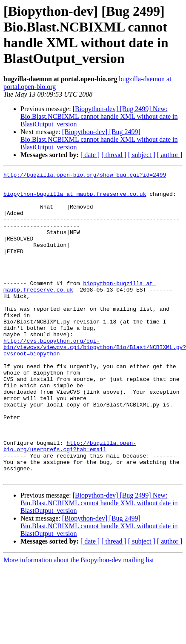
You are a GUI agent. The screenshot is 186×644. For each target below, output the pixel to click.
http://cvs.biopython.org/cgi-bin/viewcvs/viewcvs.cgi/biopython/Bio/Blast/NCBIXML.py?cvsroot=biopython (95, 383)
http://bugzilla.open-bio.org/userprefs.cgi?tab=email (70, 501)
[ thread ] (114, 155)
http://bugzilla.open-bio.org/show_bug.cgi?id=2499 (85, 176)
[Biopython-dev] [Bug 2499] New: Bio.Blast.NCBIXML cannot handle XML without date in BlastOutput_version (99, 116)
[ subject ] (142, 155)
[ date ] (90, 155)
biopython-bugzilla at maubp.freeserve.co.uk (75, 199)
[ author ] (170, 155)
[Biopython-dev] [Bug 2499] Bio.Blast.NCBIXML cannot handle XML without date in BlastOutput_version (99, 139)
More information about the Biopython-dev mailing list (79, 621)
